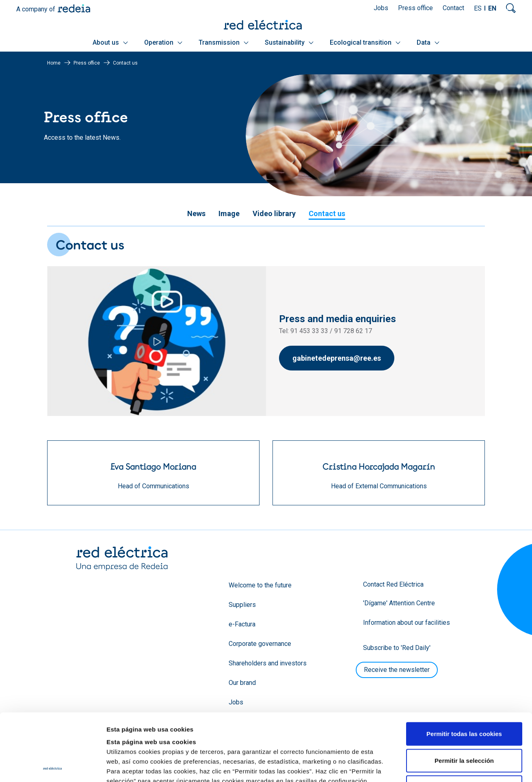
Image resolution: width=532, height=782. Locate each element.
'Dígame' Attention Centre (399, 603)
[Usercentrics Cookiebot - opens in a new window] (53, 766)
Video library (274, 213)
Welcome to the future (260, 585)
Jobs (381, 8)
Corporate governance (260, 644)
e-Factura (242, 624)
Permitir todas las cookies (464, 666)
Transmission (224, 42)
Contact (453, 8)
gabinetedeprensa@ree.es (337, 358)
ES (478, 8)
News (196, 213)
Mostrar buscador (511, 8)
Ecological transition (365, 42)
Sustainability (289, 42)
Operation (163, 42)
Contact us (327, 213)
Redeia (74, 8)
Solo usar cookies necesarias (464, 720)
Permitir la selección (464, 693)
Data (428, 42)
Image (229, 213)
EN (492, 8)
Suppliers (242, 605)
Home (54, 63)
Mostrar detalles (440, 766)
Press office (415, 8)
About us (110, 42)
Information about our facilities (407, 623)
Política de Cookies (277, 733)
